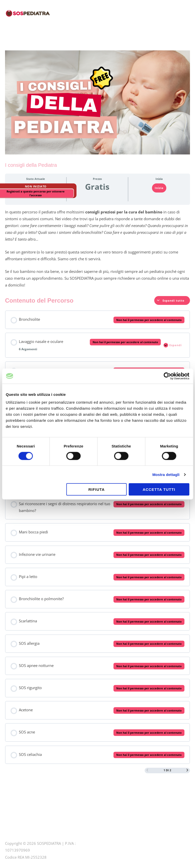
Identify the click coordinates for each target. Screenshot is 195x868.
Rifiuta (96, 489)
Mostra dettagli (166, 474)
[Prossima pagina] (187, 770)
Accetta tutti (159, 489)
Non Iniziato (36, 186)
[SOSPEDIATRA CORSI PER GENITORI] (28, 13)
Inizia (159, 188)
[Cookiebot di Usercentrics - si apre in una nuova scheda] (167, 376)
